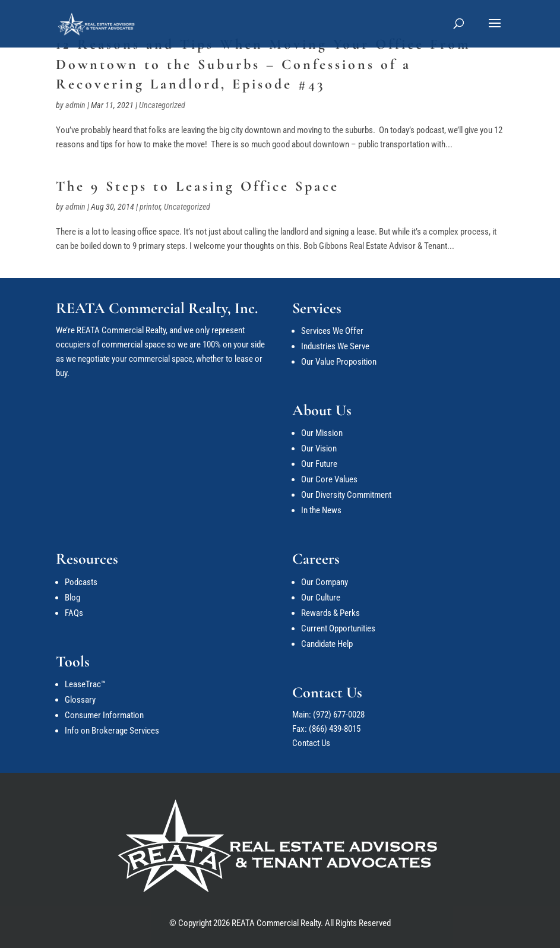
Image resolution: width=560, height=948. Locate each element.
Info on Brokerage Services (112, 731)
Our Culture (321, 598)
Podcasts (81, 582)
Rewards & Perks (330, 613)
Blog (72, 598)
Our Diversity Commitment (346, 495)
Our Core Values (329, 479)
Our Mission (322, 433)
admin (75, 105)
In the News (321, 510)
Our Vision (319, 448)
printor (150, 207)
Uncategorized (162, 105)
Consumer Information (104, 715)
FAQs (74, 613)
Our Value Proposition (339, 362)
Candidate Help (327, 644)
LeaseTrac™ (85, 684)
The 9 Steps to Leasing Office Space (197, 186)
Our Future (319, 464)
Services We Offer (332, 331)
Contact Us (311, 743)
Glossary (80, 700)
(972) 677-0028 (339, 715)
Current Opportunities (338, 628)
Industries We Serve (335, 346)
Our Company (325, 582)
